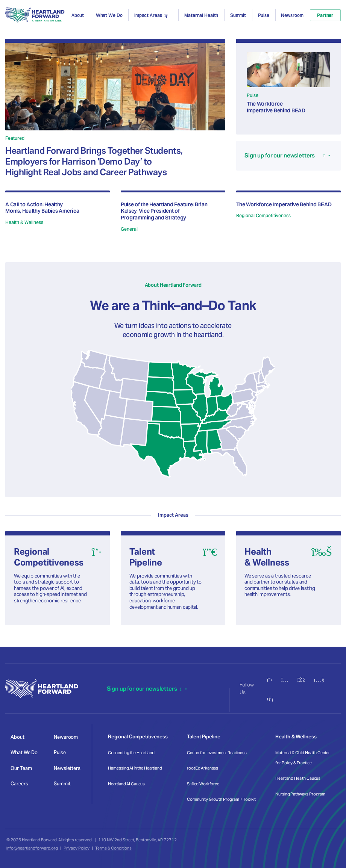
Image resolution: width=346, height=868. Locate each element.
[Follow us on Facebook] (301, 680)
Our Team (21, 768)
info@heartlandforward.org (32, 848)
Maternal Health (201, 15)
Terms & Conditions (113, 848)
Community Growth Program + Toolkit (221, 799)
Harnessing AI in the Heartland (135, 768)
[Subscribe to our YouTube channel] (319, 680)
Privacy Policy (77, 848)
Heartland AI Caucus (126, 784)
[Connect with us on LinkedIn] (270, 698)
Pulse (264, 15)
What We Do (109, 15)
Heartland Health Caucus (298, 778)
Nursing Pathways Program (300, 794)
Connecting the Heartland (131, 753)
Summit (238, 15)
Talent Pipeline (203, 737)
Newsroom (292, 15)
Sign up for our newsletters (147, 689)
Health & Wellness (296, 737)
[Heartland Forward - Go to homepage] (35, 15)
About (78, 15)
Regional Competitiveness (138, 737)
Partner (325, 15)
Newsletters (67, 768)
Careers (19, 784)
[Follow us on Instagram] (285, 680)
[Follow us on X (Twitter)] (269, 680)
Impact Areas (148, 15)
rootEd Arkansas (203, 768)
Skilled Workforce (203, 784)
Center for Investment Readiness (217, 753)
